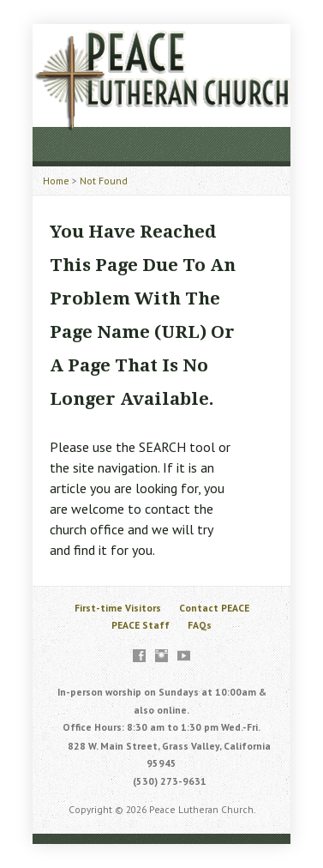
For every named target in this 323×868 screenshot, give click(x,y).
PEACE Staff (141, 625)
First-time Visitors (118, 608)
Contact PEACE (214, 608)
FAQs (200, 625)
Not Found (104, 181)
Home (56, 181)
